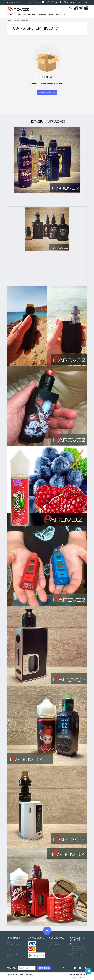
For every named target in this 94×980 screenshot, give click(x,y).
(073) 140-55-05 (36, 2)
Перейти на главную (47, 93)
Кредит (9, 947)
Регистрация (83, 2)
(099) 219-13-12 (25, 2)
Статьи (9, 952)
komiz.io (84, 978)
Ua (71, 2)
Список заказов (54, 944)
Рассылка (12, 968)
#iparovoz (57, 122)
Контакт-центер (12, 954)
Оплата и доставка (13, 944)
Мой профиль (53, 942)
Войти (75, 2)
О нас (9, 942)
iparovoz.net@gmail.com (80, 955)
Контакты (10, 957)
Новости (10, 949)
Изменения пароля (55, 947)
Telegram (74, 957)
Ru (68, 2)
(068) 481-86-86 (14, 2)
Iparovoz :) (15, 975)
